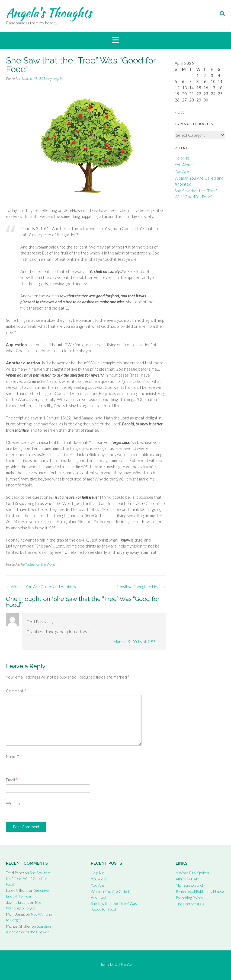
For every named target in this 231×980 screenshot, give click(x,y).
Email (12, 780)
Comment (16, 691)
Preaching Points (189, 898)
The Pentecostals (190, 904)
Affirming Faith (188, 879)
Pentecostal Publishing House (200, 891)
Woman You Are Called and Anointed (42, 587)
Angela (58, 79)
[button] (116, 40)
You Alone (184, 165)
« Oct (179, 112)
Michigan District (190, 885)
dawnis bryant (17, 902)
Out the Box (123, 964)
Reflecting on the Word (38, 564)
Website (14, 803)
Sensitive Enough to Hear (141, 587)
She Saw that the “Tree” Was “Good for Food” (28, 878)
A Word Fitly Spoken (192, 873)
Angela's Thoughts (49, 13)
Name (12, 756)
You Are (182, 171)
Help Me (182, 158)
